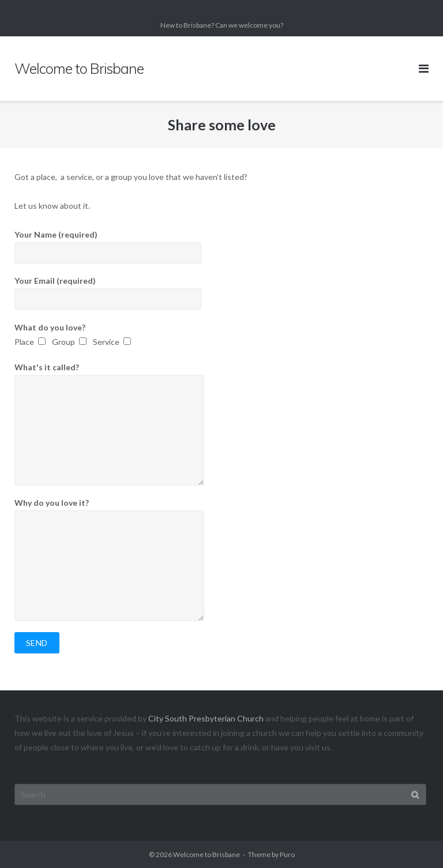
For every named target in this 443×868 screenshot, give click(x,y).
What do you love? (221, 336)
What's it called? (221, 424)
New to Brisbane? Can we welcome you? (222, 25)
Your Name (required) (221, 247)
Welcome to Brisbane (207, 854)
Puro (287, 854)
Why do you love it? (221, 559)
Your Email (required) (221, 293)
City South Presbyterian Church (206, 718)
